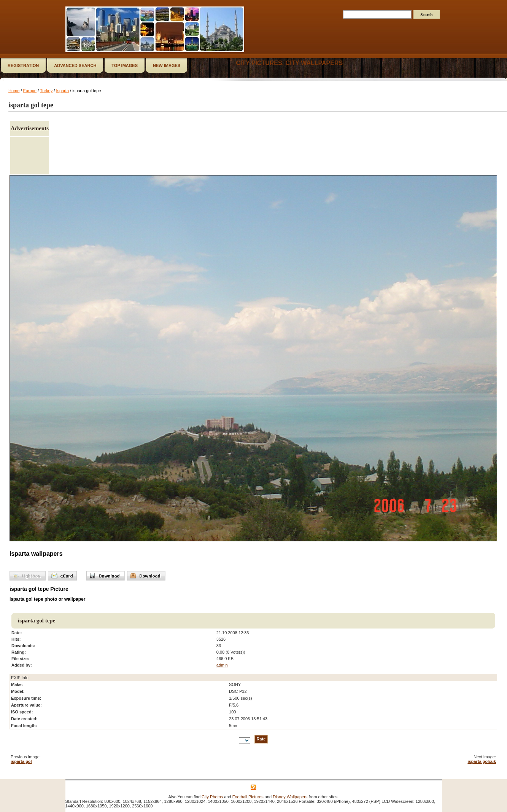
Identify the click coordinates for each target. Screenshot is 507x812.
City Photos (212, 797)
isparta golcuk (482, 761)
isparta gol (21, 761)
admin (222, 665)
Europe (30, 91)
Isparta (62, 91)
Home (14, 91)
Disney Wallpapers (290, 797)
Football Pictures (248, 797)
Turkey (46, 91)
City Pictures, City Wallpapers (289, 63)
